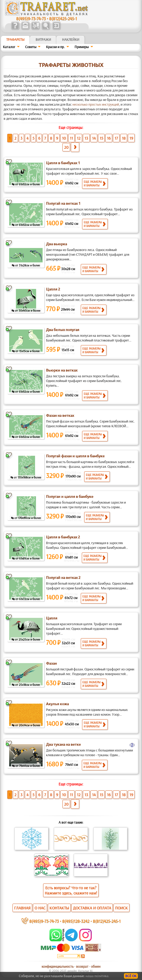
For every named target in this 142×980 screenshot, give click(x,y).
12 (79, 138)
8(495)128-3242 (76, 921)
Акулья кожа (57, 704)
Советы (31, 47)
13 (86, 138)
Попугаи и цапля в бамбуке (70, 497)
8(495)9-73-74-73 (31, 18)
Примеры (82, 47)
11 (71, 138)
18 (124, 138)
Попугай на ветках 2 (63, 578)
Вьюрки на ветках (62, 370)
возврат (82, 966)
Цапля (52, 618)
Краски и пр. (55, 47)
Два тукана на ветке (63, 744)
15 (101, 138)
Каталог (9, 47)
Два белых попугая (63, 330)
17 (116, 138)
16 (109, 138)
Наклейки (71, 39)
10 (64, 138)
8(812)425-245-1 (63, 18)
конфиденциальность (58, 966)
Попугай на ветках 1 (63, 203)
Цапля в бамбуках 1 (63, 163)
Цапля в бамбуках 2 (63, 537)
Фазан (51, 663)
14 (94, 138)
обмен (96, 966)
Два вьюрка (56, 244)
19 (131, 138)
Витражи (43, 39)
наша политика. (97, 976)
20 (66, 147)
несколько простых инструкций (96, 104)
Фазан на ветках (60, 415)
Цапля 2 (53, 289)
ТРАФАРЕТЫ (15, 39)
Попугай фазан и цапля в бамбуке (75, 456)
